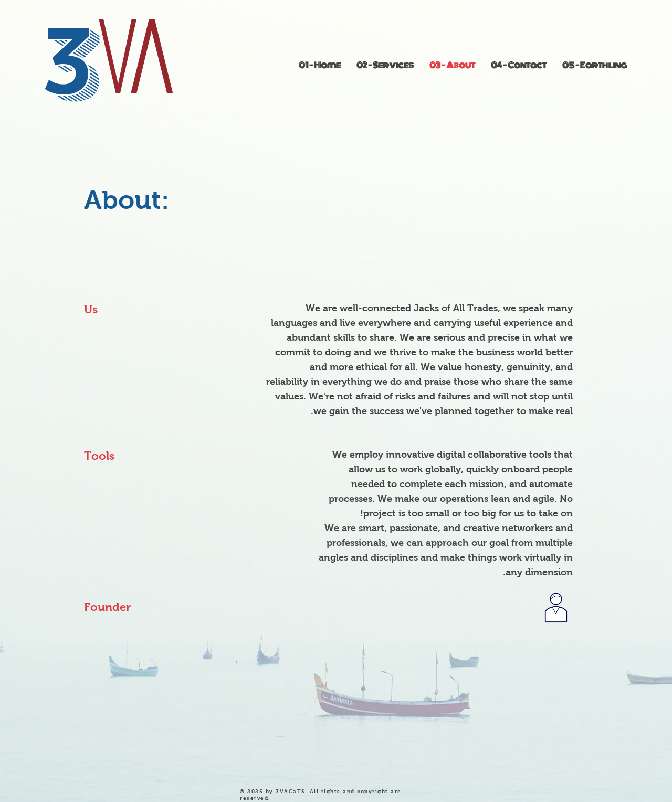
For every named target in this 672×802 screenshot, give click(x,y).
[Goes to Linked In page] (556, 609)
